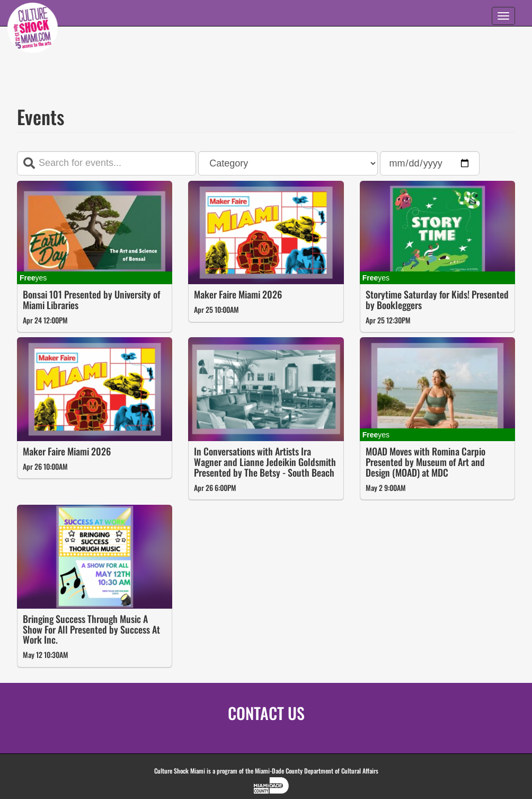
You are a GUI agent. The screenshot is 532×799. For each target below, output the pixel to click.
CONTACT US (266, 713)
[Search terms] (107, 163)
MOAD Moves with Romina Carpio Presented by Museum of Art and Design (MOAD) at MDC (425, 462)
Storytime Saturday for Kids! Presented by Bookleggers (437, 300)
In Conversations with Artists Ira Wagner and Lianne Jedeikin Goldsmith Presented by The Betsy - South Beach (265, 462)
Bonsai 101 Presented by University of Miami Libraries (91, 300)
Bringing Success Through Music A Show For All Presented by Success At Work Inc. (91, 629)
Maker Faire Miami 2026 (238, 294)
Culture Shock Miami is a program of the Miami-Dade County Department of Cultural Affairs (266, 771)
